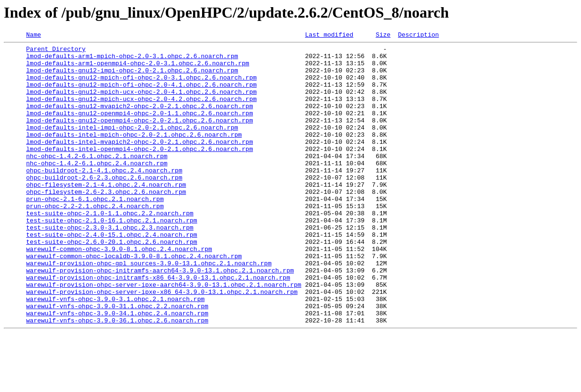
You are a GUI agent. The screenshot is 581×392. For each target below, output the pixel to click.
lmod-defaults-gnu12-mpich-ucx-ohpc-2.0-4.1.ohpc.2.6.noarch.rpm (142, 103)
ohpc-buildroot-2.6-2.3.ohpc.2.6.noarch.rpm (104, 206)
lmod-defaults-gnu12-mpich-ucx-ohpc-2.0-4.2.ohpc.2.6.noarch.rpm (142, 111)
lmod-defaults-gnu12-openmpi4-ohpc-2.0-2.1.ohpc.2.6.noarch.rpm (140, 137)
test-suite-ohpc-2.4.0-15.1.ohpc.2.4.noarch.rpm (112, 274)
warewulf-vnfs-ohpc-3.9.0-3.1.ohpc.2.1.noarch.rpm (115, 352)
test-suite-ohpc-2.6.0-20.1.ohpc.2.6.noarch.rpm (112, 283)
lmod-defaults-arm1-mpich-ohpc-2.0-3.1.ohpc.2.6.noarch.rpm (132, 60)
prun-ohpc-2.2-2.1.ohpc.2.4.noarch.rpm (95, 240)
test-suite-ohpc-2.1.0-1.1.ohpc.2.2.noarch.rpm (110, 249)
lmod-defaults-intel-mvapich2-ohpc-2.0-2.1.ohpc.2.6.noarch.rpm (140, 163)
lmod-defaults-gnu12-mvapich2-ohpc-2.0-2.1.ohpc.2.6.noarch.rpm (140, 120)
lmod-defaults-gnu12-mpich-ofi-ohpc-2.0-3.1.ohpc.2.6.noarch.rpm (142, 86)
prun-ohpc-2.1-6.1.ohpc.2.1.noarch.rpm (95, 231)
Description (418, 36)
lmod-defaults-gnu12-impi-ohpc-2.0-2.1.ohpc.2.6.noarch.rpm (132, 77)
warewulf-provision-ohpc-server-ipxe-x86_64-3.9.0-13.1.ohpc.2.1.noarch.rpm (162, 343)
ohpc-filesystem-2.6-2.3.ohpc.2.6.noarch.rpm (106, 223)
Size (383, 36)
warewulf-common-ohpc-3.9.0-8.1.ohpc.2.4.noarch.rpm (119, 291)
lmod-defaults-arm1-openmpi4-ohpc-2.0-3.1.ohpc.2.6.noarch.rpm (138, 69)
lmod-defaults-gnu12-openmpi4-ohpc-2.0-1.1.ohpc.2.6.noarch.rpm (140, 129)
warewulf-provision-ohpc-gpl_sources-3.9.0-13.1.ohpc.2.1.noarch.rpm (149, 309)
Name (34, 36)
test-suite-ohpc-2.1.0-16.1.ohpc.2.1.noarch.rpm (112, 257)
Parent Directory (56, 51)
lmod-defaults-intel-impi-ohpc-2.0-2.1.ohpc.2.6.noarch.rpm (132, 146)
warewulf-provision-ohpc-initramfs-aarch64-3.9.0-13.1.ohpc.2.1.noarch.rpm (160, 317)
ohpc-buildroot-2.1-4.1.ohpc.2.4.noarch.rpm (104, 197)
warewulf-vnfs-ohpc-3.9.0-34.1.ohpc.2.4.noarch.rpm (117, 369)
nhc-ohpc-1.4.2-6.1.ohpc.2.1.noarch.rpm (97, 180)
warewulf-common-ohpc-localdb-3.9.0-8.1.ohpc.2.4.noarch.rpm (134, 300)
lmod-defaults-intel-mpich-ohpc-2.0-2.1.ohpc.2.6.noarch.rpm (134, 154)
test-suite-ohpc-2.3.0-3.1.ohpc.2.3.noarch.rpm (110, 266)
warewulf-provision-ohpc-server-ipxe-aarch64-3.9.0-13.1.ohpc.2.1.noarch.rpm (164, 334)
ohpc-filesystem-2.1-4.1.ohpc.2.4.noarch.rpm (106, 214)
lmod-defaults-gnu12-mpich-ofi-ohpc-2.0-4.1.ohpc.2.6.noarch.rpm (142, 94)
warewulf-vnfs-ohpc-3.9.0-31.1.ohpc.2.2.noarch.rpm (117, 360)
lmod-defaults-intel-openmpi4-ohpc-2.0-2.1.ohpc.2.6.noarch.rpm (140, 171)
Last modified (329, 36)
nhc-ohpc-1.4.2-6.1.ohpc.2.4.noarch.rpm (97, 189)
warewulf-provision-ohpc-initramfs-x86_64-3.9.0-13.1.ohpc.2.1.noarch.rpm (158, 326)
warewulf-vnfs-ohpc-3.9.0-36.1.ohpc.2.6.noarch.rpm (117, 377)
